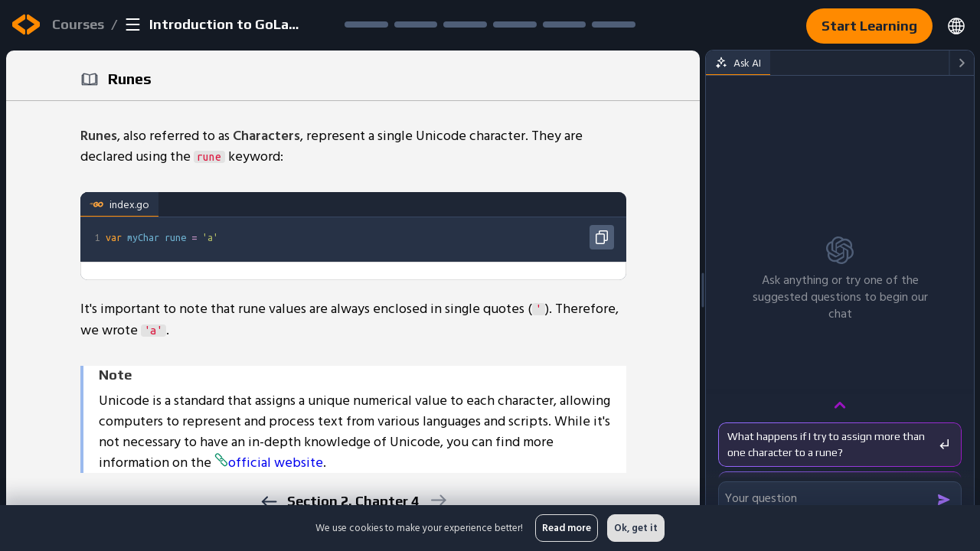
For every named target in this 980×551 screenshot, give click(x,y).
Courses (78, 24)
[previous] (268, 502)
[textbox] (364, 237)
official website (269, 463)
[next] (438, 500)
